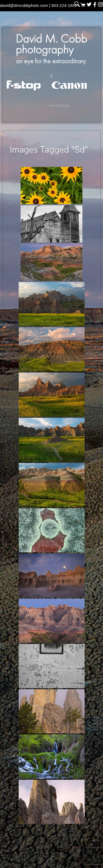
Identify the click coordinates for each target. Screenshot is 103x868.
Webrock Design (59, 105)
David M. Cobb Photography (52, 49)
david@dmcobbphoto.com (24, 5)
